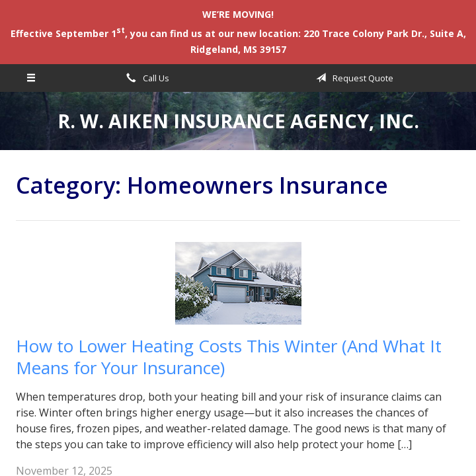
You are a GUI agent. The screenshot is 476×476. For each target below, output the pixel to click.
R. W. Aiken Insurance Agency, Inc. (238, 121)
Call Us (145, 78)
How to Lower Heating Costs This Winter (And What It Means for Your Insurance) (229, 357)
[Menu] (31, 78)
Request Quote (352, 78)
